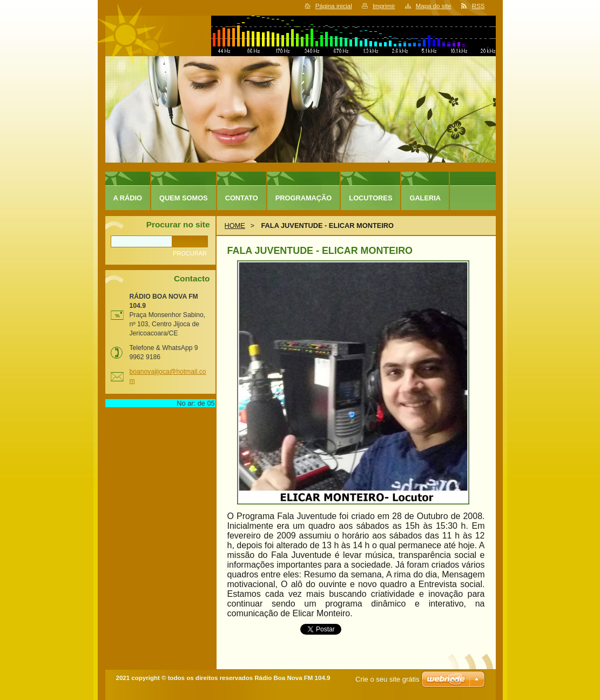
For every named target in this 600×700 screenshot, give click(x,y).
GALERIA (425, 198)
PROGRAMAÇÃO (304, 198)
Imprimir (384, 6)
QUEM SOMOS (184, 198)
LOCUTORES (370, 198)
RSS (478, 6)
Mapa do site (434, 6)
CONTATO (242, 198)
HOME (235, 226)
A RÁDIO (128, 198)
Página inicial (334, 6)
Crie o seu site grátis (387, 679)
